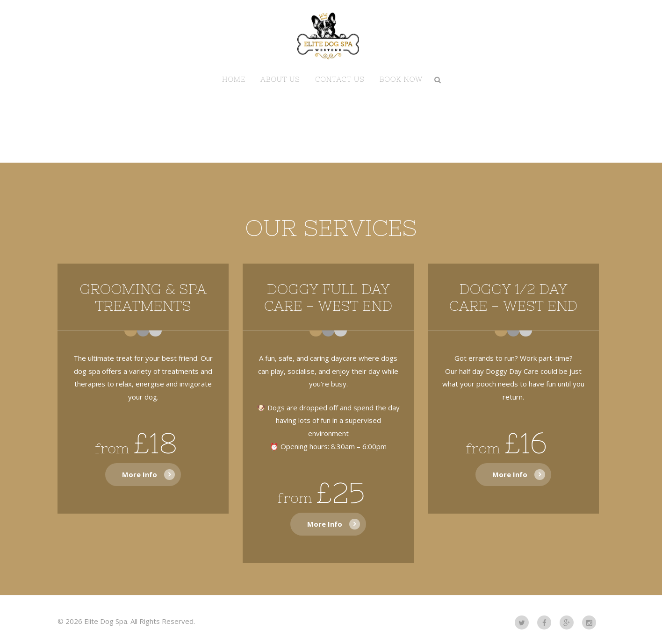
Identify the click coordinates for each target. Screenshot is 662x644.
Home (234, 79)
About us (280, 79)
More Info (140, 474)
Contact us (340, 79)
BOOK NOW (401, 79)
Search (438, 79)
